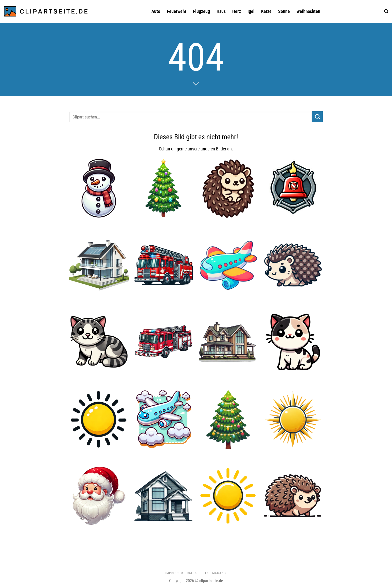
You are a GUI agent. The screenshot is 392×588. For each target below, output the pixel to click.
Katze (266, 11)
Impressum (174, 573)
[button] (386, 11)
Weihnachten (308, 11)
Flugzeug (201, 11)
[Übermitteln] (317, 117)
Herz (237, 11)
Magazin (219, 573)
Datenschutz (198, 573)
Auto (156, 11)
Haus (221, 11)
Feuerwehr (177, 11)
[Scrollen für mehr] (196, 84)
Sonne (284, 11)
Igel (251, 11)
